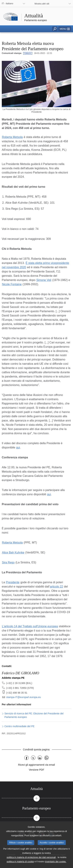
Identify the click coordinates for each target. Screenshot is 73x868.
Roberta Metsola (12, 137)
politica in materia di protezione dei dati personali (31, 864)
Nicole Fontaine (12, 284)
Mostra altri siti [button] (42, 4)
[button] (65, 29)
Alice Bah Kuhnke (13, 553)
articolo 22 (57, 587)
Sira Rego (8, 562)
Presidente (13, 582)
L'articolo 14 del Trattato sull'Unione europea (30, 626)
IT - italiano (8, 3)
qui (18, 447)
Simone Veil (44, 280)
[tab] (36, 789)
